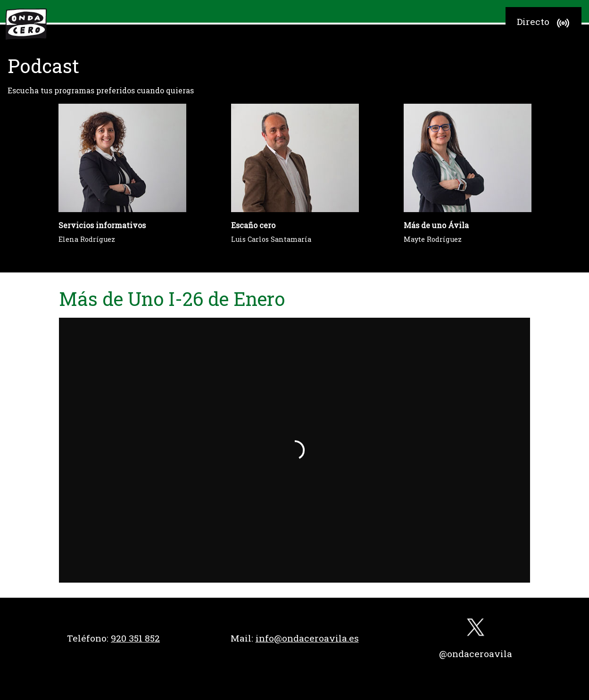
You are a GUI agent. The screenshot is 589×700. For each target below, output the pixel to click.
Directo (544, 23)
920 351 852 (135, 638)
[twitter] (476, 630)
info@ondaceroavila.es (307, 638)
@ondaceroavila (476, 654)
